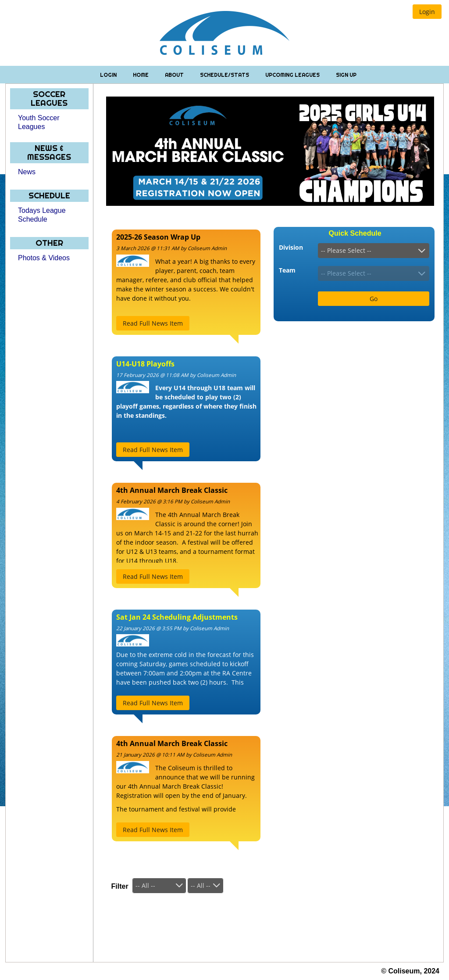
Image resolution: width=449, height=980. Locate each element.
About (175, 75)
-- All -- (145, 885)
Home (141, 75)
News (27, 172)
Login (109, 75)
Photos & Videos (44, 258)
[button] (427, 12)
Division (291, 247)
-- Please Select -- (346, 250)
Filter (120, 886)
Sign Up (346, 75)
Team (287, 270)
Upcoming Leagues (293, 75)
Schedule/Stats (225, 75)
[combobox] (374, 251)
